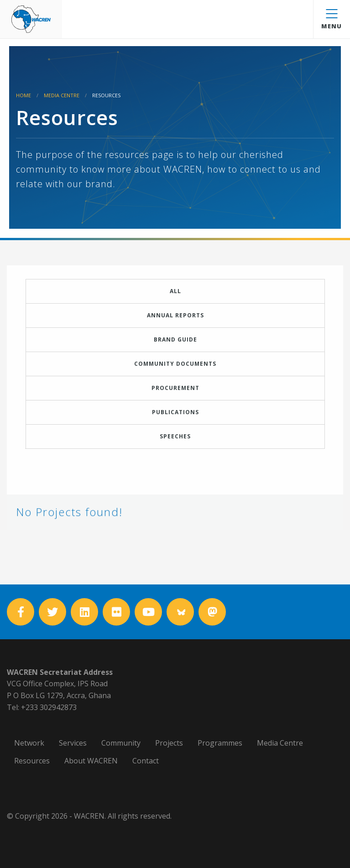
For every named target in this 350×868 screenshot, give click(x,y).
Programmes (220, 743)
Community (121, 743)
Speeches (175, 443)
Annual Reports (175, 315)
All (175, 291)
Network (29, 743)
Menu (332, 20)
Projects (169, 743)
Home (24, 95)
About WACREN (91, 761)
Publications (175, 418)
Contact (146, 761)
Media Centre (62, 95)
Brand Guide (175, 339)
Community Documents (175, 370)
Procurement (175, 394)
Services (73, 743)
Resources (32, 761)
